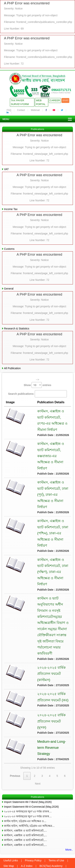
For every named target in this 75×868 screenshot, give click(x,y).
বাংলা (65, 100)
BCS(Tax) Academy (51, 831)
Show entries (37, 385)
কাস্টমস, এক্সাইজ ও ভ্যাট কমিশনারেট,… (25, 796)
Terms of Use (56, 826)
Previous (15, 741)
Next (38, 749)
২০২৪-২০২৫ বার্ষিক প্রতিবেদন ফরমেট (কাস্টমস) (47, 649)
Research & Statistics (17, 329)
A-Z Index (27, 831)
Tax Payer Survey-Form (20, 102)
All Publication (12, 368)
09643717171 (61, 90)
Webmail (35, 110)
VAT (6, 169)
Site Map (9, 831)
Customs (9, 249)
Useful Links (11, 826)
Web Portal (41, 102)
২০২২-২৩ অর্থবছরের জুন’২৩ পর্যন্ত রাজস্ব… (28, 781)
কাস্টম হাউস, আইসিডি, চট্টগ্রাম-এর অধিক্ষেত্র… (29, 791)
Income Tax (11, 209)
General (9, 289)
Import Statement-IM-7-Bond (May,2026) (28, 767)
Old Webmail (44, 837)
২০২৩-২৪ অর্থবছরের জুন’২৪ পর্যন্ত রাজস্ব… (28, 777)
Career (55, 100)
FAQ (9, 110)
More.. (69, 815)
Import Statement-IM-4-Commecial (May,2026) (31, 772)
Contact (21, 110)
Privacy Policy (33, 826)
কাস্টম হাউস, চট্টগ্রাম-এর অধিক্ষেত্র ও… (25, 786)
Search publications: (38, 394)
